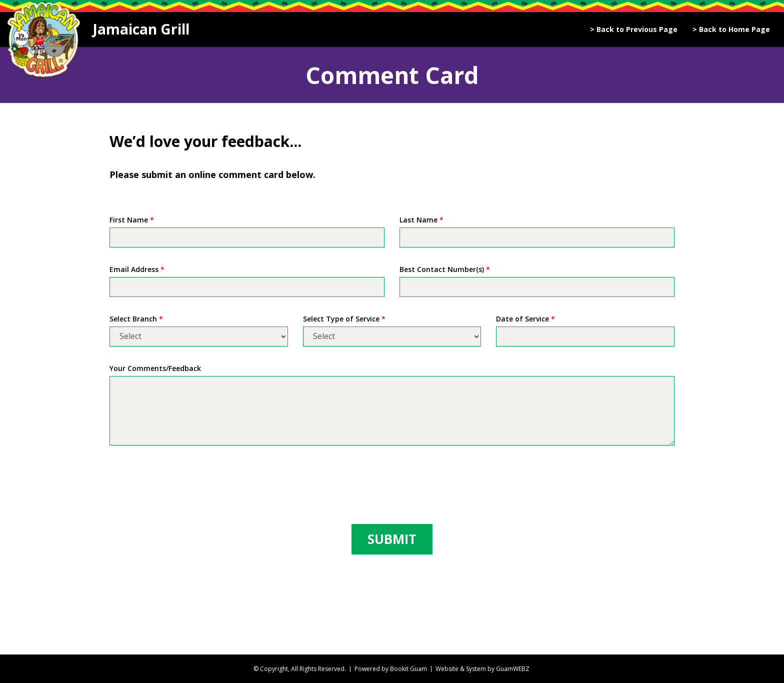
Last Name (421, 220)
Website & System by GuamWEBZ (482, 669)
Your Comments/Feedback (155, 368)
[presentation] (185, 486)
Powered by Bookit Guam (391, 669)
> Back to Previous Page (634, 29)
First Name (132, 220)
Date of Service (525, 319)
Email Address (137, 269)
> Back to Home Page (731, 29)
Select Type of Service (344, 319)
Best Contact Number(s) (445, 269)
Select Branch (136, 319)
